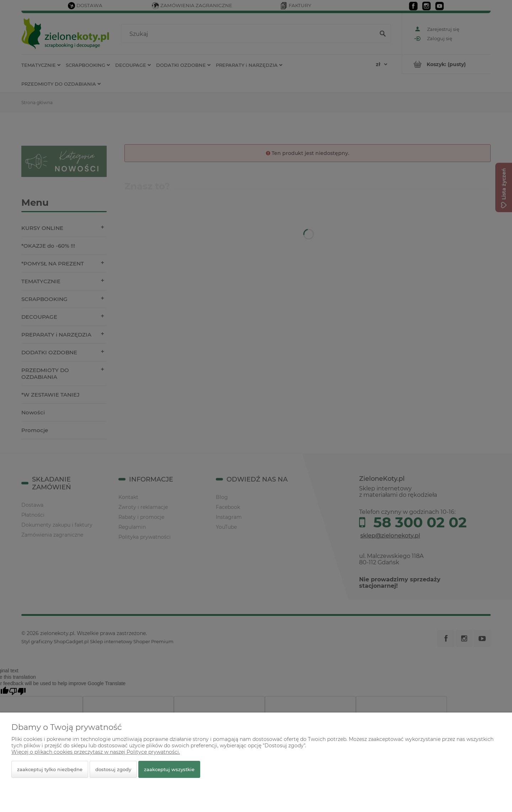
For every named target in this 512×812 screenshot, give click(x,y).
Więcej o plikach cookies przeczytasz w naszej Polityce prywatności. (96, 752)
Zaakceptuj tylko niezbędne (50, 769)
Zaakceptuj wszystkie (169, 769)
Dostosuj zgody (113, 769)
